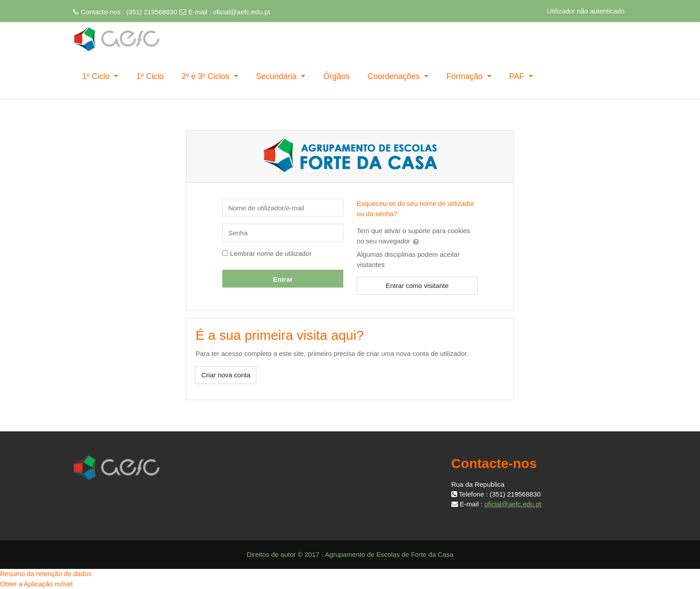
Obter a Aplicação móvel (36, 584)
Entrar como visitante (417, 286)
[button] (418, 242)
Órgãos (336, 76)
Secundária (278, 76)
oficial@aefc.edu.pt (242, 12)
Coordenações (395, 76)
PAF (518, 76)
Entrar (283, 279)
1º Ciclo (97, 76)
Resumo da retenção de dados (46, 574)
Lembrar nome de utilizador (271, 253)
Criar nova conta (226, 375)
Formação (466, 76)
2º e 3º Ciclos (207, 76)
